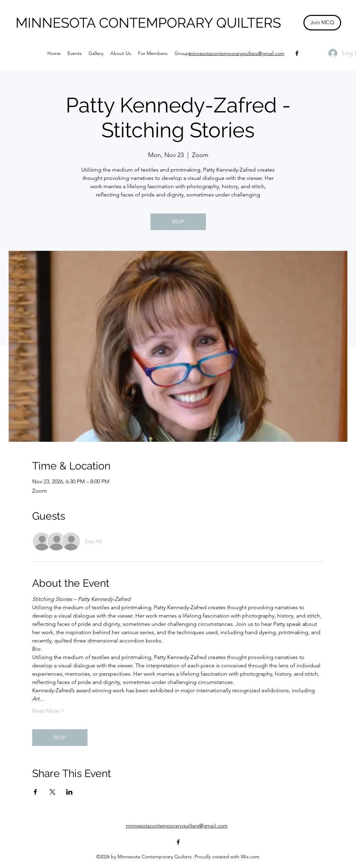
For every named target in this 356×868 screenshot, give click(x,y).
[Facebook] (297, 53)
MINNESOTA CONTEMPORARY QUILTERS (148, 23)
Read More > (48, 711)
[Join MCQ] (322, 23)
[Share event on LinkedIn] (69, 792)
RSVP (178, 222)
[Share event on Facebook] (35, 792)
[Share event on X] (52, 792)
